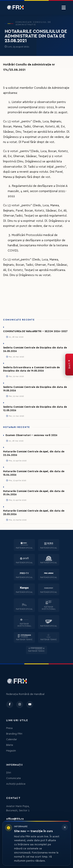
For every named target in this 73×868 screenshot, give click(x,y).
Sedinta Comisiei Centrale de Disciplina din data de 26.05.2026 (35, 349)
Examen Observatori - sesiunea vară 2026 (31, 435)
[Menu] (64, 8)
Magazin (11, 751)
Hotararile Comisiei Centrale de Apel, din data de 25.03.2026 (34, 513)
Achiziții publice (16, 784)
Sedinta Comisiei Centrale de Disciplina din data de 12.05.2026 (35, 409)
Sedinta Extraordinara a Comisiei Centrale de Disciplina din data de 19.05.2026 (31, 369)
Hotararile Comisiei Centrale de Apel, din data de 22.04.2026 (34, 453)
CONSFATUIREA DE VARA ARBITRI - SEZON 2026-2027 (35, 331)
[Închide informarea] (65, 827)
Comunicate (14, 778)
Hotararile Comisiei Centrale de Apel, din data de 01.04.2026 (34, 493)
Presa (9, 728)
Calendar (12, 739)
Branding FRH (14, 734)
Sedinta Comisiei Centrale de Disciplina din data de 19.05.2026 (35, 389)
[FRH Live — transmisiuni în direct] (69, 365)
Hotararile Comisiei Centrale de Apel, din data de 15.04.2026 (34, 473)
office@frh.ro (15, 819)
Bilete (10, 745)
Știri (9, 773)
